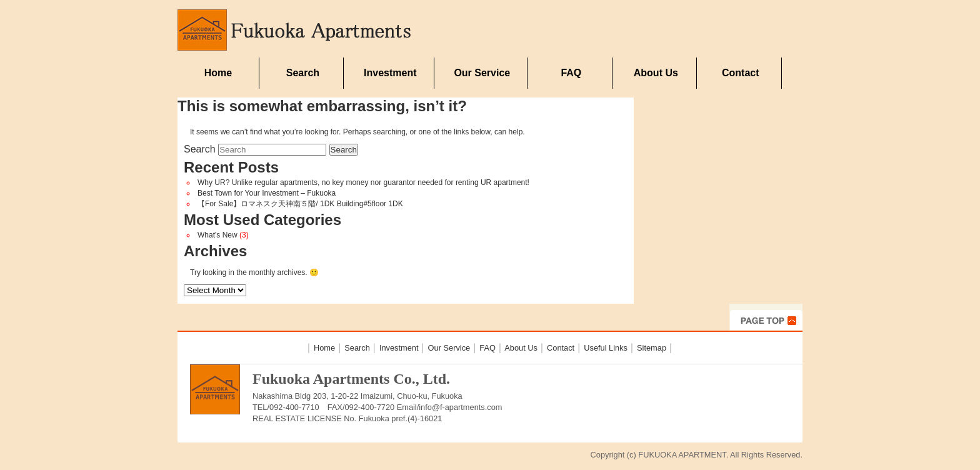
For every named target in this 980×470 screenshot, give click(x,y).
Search (303, 73)
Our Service (482, 73)
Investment (390, 73)
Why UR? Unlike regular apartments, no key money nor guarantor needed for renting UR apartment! (363, 182)
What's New (217, 235)
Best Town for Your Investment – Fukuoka (267, 193)
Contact (741, 73)
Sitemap (652, 348)
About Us (656, 73)
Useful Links (606, 348)
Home (218, 73)
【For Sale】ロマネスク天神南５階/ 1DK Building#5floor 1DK (300, 204)
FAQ (571, 73)
